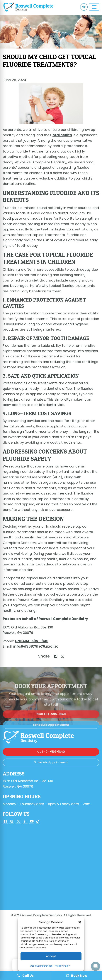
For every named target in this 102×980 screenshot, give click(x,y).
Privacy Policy (62, 966)
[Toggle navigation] (94, 7)
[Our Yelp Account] (25, 822)
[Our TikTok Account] (38, 822)
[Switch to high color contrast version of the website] (84, 7)
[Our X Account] (18, 822)
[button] (80, 922)
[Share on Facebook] (56, 656)
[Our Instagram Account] (12, 822)
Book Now (77, 976)
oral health (62, 135)
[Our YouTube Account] (32, 822)
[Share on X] (62, 656)
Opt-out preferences (41, 966)
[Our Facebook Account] (5, 822)
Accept (51, 956)
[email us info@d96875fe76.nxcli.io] (36, 646)
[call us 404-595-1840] (32, 641)
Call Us (25, 976)
